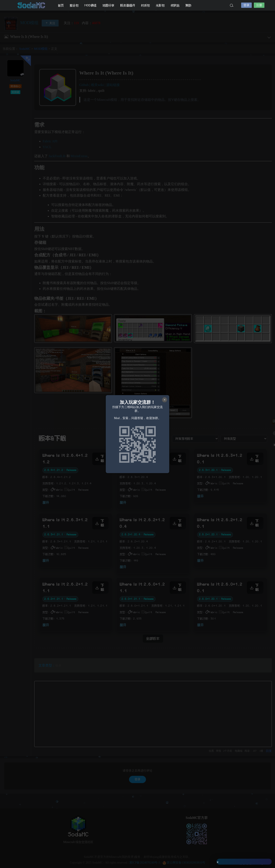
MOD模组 (91, 5)
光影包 (160, 5)
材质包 (146, 5)
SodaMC (32, 5)
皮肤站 (175, 5)
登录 (246, 5)
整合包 (74, 5)
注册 (259, 5)
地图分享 (109, 5)
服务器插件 (128, 5)
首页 (61, 5)
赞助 (188, 5)
